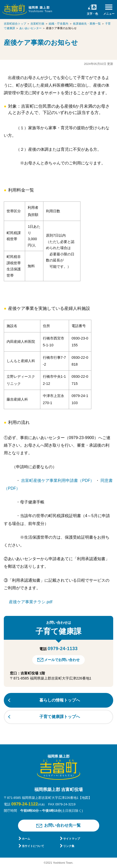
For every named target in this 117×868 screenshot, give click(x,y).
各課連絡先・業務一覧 (87, 24)
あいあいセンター (30, 28)
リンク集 (69, 846)
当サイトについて (33, 846)
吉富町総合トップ (15, 24)
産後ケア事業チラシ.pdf (31, 602)
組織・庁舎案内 (58, 24)
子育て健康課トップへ (60, 717)
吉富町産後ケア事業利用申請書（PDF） (58, 480)
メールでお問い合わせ (62, 660)
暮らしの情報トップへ (60, 700)
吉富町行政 (37, 24)
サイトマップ (72, 839)
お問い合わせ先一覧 (62, 825)
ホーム (26, 839)
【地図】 (85, 798)
